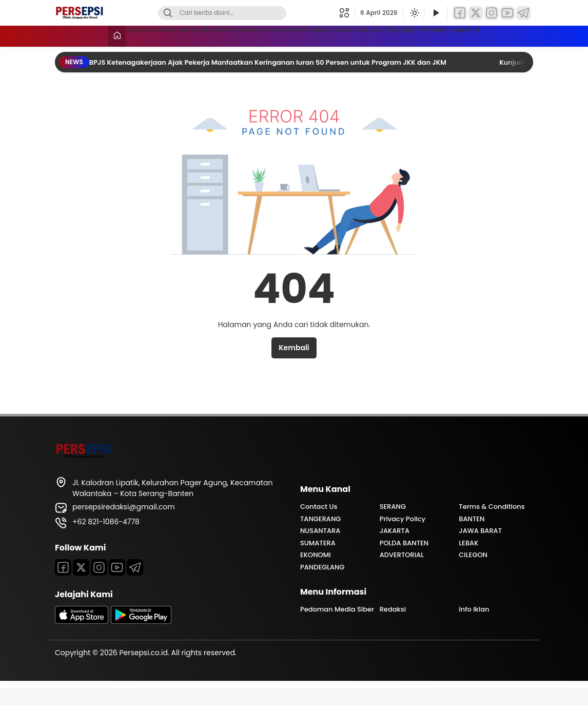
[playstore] (141, 638)
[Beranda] (64, 36)
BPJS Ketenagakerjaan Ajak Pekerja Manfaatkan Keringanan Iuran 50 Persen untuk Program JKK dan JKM (269, 79)
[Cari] (168, 13)
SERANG (94, 35)
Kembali (294, 365)
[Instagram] (492, 13)
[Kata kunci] (239, 13)
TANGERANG (155, 35)
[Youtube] (117, 584)
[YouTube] (507, 13)
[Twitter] (476, 13)
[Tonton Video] (436, 13)
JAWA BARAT (388, 35)
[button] (347, 13)
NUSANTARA (319, 35)
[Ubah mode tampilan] (414, 13)
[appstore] (82, 638)
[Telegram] (523, 13)
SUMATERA (511, 35)
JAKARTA (452, 35)
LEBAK (211, 35)
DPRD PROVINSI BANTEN (122, 54)
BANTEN (259, 35)
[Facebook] (460, 13)
